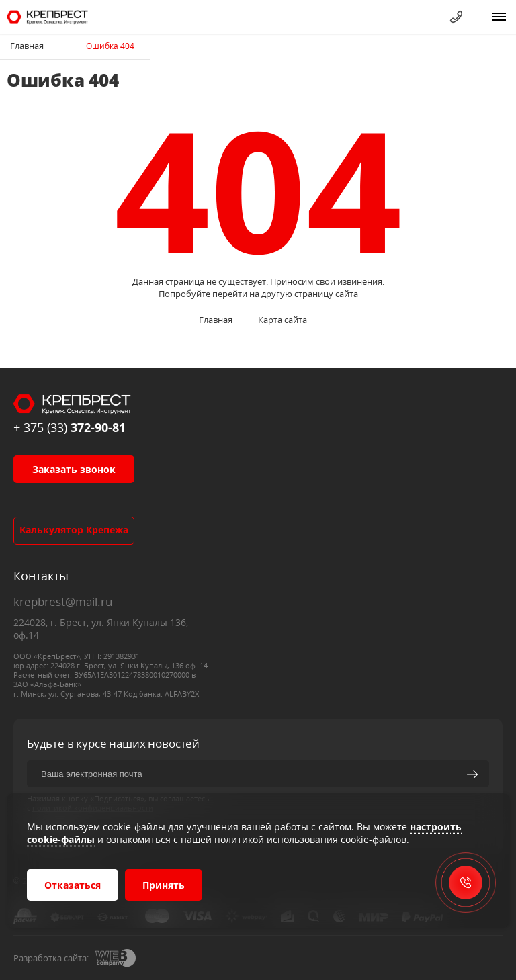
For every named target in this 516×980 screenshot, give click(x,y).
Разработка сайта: (51, 958)
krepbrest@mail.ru (63, 602)
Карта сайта (283, 320)
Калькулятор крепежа (74, 530)
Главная (27, 46)
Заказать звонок (74, 469)
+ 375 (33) (70, 427)
